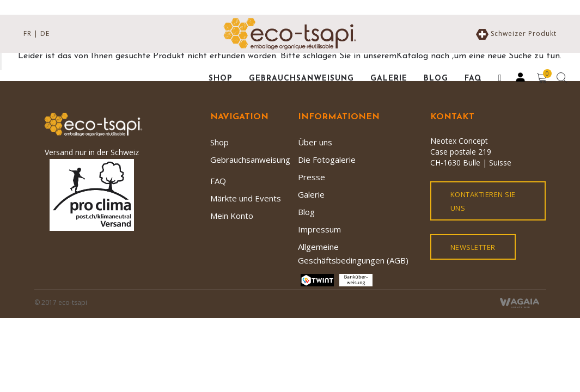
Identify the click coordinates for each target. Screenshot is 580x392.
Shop (219, 142)
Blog (306, 212)
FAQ (218, 181)
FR (28, 33)
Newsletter (473, 247)
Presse (312, 177)
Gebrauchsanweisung (250, 160)
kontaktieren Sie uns (483, 201)
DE (45, 33)
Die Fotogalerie (327, 160)
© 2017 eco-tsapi (61, 302)
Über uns (315, 142)
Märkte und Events (246, 198)
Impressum (319, 229)
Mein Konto (232, 216)
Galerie (311, 194)
